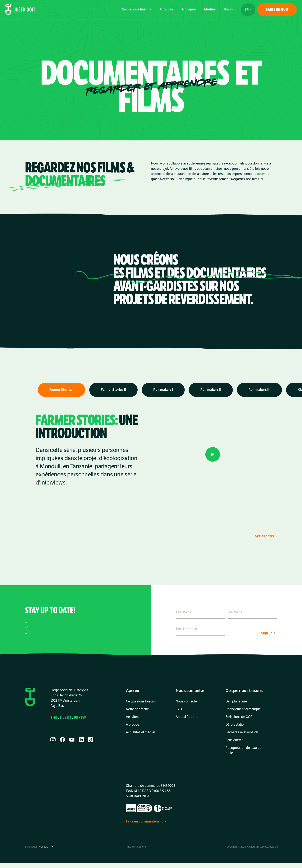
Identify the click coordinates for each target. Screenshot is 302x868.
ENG (54, 718)
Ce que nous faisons (136, 9)
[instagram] (53, 740)
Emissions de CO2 (239, 717)
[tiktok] (91, 740)
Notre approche (137, 709)
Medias (210, 9)
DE (69, 718)
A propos (189, 9)
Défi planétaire (236, 701)
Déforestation (236, 725)
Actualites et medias (141, 732)
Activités (166, 9)
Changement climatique (243, 709)
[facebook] (62, 740)
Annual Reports (187, 717)
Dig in (228, 9)
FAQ (179, 709)
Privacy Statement (136, 847)
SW (83, 718)
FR (76, 718)
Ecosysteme (234, 740)
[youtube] (72, 740)
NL (62, 718)
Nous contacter (187, 701)
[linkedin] (81, 740)
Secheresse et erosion (242, 732)
